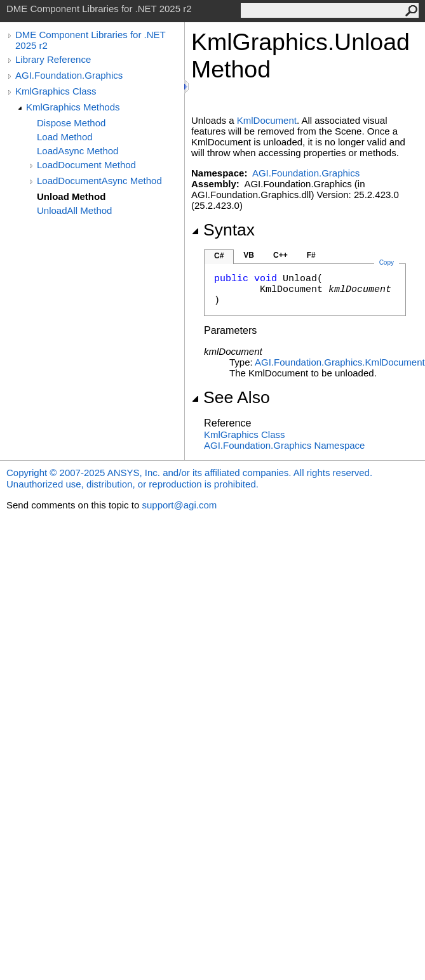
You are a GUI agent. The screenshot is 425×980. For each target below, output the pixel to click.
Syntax (223, 230)
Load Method (65, 137)
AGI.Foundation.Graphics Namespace (284, 445)
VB (249, 255)
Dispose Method (71, 123)
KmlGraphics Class (56, 91)
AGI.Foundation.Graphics (69, 75)
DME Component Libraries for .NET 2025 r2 (90, 40)
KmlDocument (267, 120)
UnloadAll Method (74, 210)
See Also (231, 397)
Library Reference (53, 59)
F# (311, 255)
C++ (280, 255)
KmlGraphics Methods (73, 107)
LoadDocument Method (86, 165)
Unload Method (71, 196)
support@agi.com (179, 505)
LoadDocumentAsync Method (99, 181)
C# (219, 256)
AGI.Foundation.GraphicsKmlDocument (340, 362)
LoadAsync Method (78, 151)
